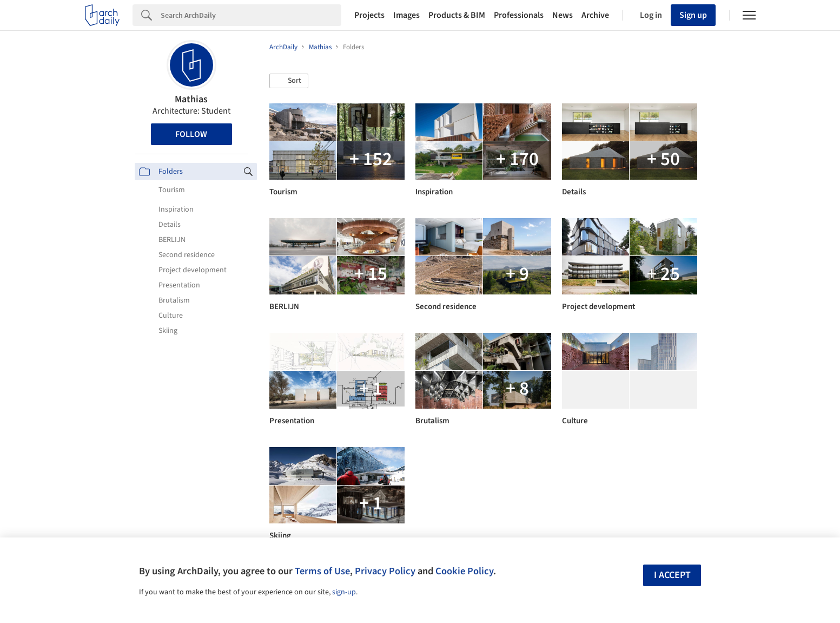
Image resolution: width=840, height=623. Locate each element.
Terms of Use (322, 571)
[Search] (251, 15)
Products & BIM (457, 15)
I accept (672, 575)
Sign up (693, 15)
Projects (369, 15)
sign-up (344, 592)
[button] (289, 81)
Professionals (519, 15)
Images (406, 15)
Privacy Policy (385, 571)
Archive (595, 15)
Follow (191, 134)
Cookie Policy (464, 571)
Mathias (191, 99)
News (563, 15)
